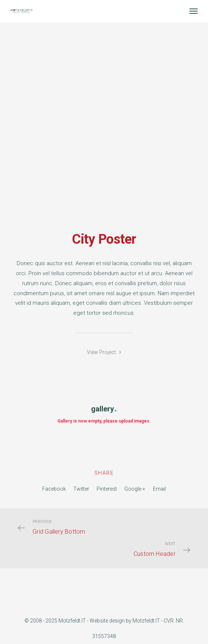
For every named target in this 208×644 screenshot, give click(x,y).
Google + (135, 489)
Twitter (81, 489)
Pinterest (107, 489)
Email (159, 489)
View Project (104, 352)
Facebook (54, 489)
